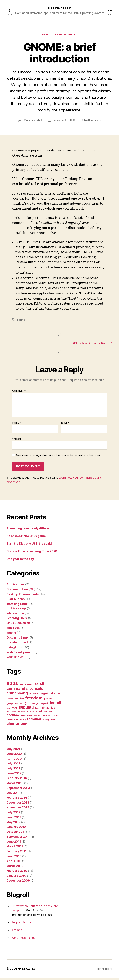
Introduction (15, 615)
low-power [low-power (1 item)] (11, 714)
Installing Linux (17, 606)
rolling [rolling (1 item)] (23, 722)
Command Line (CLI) (21, 591)
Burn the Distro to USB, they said (29, 546)
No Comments (94, 121)
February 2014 (17, 800)
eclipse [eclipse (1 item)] (10, 701)
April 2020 (14, 761)
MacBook (13, 630)
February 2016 (17, 780)
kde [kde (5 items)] (14, 709)
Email (65, 425)
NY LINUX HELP (59, 8)
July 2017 (13, 770)
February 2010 (17, 873)
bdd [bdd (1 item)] (21, 686)
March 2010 (15, 868)
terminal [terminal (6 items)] (34, 721)
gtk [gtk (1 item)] (21, 706)
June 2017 (14, 775)
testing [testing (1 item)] (46, 722)
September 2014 (18, 790)
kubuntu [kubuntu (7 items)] (26, 709)
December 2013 (18, 805)
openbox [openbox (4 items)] (13, 717)
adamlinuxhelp (34, 121)
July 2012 (13, 814)
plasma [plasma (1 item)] (37, 718)
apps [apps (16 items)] (12, 685)
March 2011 (15, 848)
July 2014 (13, 795)
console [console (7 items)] (36, 691)
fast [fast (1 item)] (16, 701)
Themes (17, 932)
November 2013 (18, 809)
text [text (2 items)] (53, 722)
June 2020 (14, 756)
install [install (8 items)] (56, 705)
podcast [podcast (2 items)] (47, 717)
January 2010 (16, 878)
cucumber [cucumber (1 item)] (34, 696)
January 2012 (16, 829)
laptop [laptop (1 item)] (38, 710)
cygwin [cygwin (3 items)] (45, 696)
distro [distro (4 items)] (55, 696)
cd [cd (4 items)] (37, 686)
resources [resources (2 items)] (13, 722)
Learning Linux (17, 620)
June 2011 (14, 844)
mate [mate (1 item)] (32, 714)
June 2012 (14, 819)
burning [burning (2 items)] (29, 686)
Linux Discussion (18, 625)
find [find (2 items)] (22, 701)
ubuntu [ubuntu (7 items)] (13, 725)
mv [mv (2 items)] (46, 714)
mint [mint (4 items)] (39, 713)
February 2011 (17, 853)
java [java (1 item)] (8, 710)
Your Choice (15, 659)
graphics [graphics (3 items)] (12, 705)
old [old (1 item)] (50, 714)
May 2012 (13, 824)
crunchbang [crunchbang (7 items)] (17, 695)
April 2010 (14, 863)
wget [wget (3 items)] (24, 726)
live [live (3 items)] (53, 710)
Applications (15, 586)
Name (17, 425)
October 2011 (16, 834)
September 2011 (18, 839)
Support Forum (21, 924)
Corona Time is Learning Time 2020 (32, 553)
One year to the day (20, 561)
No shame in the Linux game (26, 538)
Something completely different (29, 530)
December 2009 (18, 883)
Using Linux (15, 649)
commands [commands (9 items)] (17, 691)
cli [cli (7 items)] (42, 686)
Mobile (11, 635)
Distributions (16, 601)
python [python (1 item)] (56, 718)
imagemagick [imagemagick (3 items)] (40, 705)
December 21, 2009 (63, 121)
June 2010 (14, 858)
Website (17, 441)
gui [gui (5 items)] (27, 705)
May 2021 (13, 751)
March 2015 (15, 785)
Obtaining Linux (17, 640)
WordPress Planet (23, 940)
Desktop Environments (59, 36)
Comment (19, 393)
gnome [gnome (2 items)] (48, 701)
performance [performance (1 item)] (27, 718)
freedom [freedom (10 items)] (34, 700)
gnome (21, 321)
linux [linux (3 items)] (46, 710)
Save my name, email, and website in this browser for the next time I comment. (58, 457)
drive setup (18, 610)
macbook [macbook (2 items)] (23, 714)
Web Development (20, 654)
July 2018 (13, 766)
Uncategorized (17, 644)
